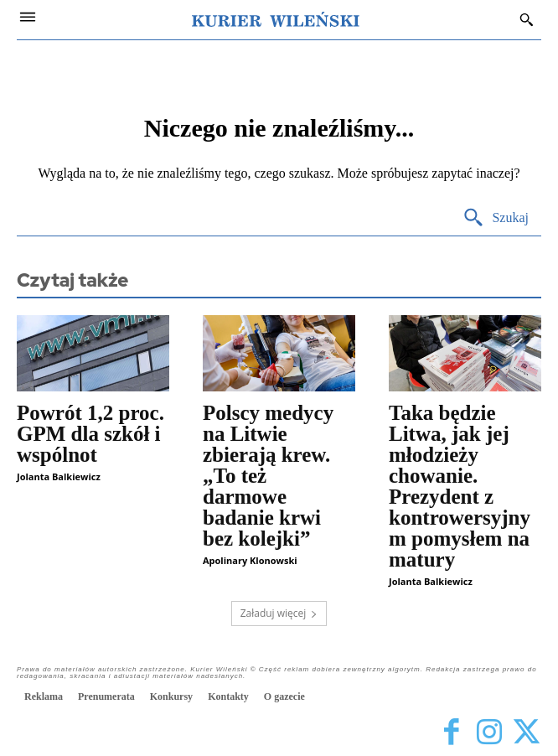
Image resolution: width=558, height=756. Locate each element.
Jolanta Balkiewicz (59, 476)
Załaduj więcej (279, 613)
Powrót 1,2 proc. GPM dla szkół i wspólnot (90, 434)
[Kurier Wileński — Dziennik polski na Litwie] (276, 19)
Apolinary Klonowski (250, 560)
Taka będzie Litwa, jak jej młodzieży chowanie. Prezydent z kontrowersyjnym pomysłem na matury (460, 486)
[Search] (496, 218)
